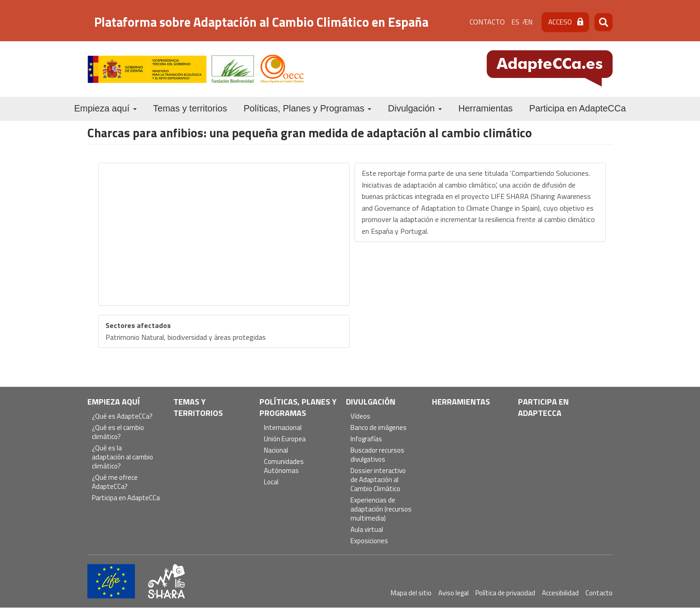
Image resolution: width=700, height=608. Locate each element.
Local (271, 482)
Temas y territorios (190, 108)
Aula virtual (367, 530)
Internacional (283, 428)
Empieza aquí (105, 108)
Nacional (276, 451)
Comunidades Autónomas (284, 466)
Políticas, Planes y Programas (307, 108)
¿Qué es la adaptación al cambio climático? (122, 457)
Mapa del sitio (411, 593)
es (515, 22)
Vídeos (360, 417)
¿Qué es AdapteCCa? (122, 417)
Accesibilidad (560, 593)
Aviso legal (453, 593)
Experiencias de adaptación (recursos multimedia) (381, 509)
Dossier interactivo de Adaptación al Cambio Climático (378, 480)
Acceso (560, 22)
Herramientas (485, 108)
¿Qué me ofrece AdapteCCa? (115, 482)
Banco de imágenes (379, 428)
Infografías (366, 439)
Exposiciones (369, 541)
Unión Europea (285, 439)
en (529, 22)
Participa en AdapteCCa (578, 108)
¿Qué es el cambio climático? (118, 432)
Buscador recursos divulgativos (377, 455)
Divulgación (415, 108)
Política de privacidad (505, 593)
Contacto (487, 22)
